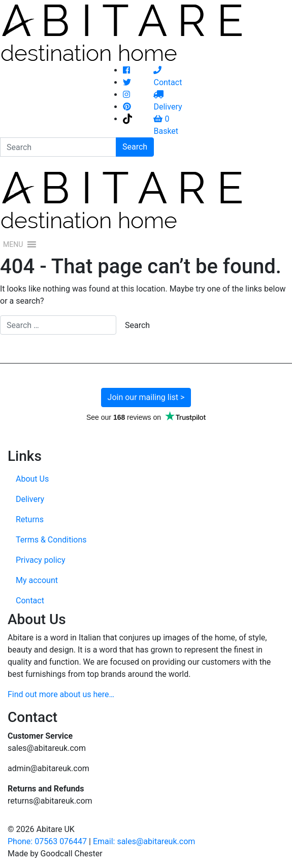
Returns (30, 519)
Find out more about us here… (61, 694)
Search (135, 147)
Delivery (30, 499)
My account (37, 580)
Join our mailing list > (146, 397)
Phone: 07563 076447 (47, 841)
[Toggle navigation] (278, 200)
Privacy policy (41, 560)
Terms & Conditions (51, 540)
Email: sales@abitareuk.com (144, 841)
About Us (32, 479)
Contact (30, 601)
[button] (13, 244)
